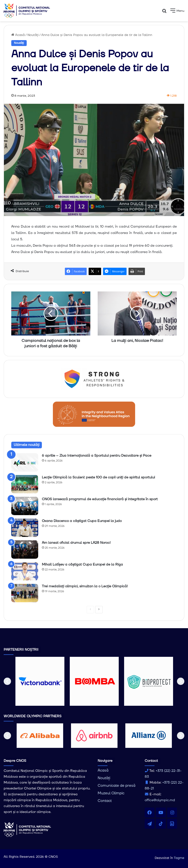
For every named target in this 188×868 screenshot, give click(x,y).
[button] (7, 681)
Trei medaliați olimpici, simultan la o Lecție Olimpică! (85, 586)
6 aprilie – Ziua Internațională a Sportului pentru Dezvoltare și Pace (97, 456)
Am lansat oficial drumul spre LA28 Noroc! (76, 543)
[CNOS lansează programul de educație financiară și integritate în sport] (25, 506)
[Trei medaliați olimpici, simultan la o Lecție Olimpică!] (25, 593)
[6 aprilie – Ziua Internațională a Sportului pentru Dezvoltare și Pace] (25, 462)
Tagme (179, 858)
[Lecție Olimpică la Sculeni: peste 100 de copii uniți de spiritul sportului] (25, 484)
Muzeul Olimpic (111, 793)
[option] (40, 681)
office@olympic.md (160, 800)
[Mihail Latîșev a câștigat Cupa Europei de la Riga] (25, 571)
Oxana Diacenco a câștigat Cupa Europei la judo (82, 521)
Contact (105, 801)
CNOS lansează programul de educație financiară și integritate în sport (100, 499)
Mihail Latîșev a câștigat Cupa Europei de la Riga (82, 565)
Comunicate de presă (117, 786)
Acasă (18, 35)
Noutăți (33, 35)
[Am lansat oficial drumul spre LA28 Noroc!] (25, 550)
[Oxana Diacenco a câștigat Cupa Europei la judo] (25, 528)
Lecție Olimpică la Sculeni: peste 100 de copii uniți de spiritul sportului (98, 477)
